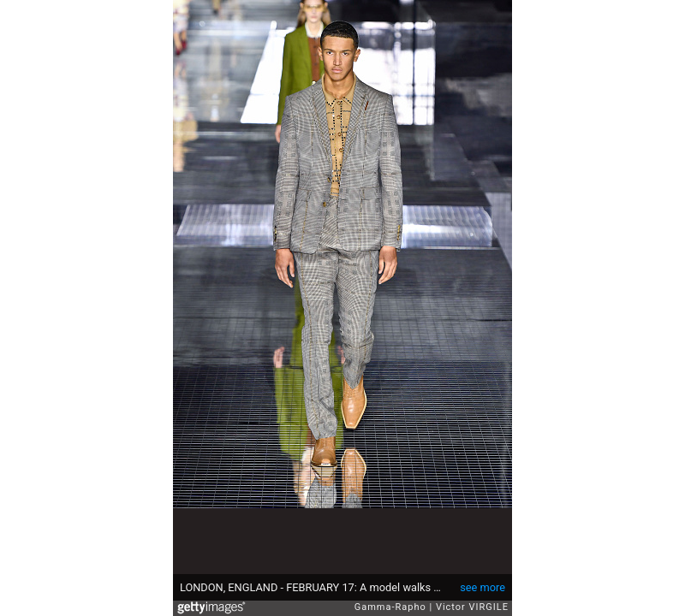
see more (482, 587)
